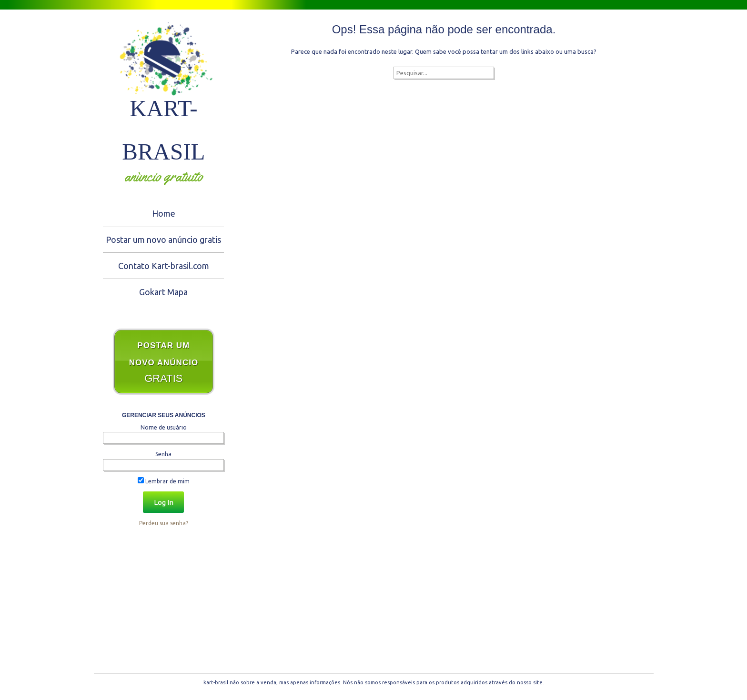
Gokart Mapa (163, 292)
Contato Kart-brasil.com (164, 266)
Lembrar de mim (164, 481)
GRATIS (164, 363)
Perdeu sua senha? (164, 523)
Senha (163, 454)
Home (164, 213)
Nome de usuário (164, 427)
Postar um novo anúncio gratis (163, 240)
